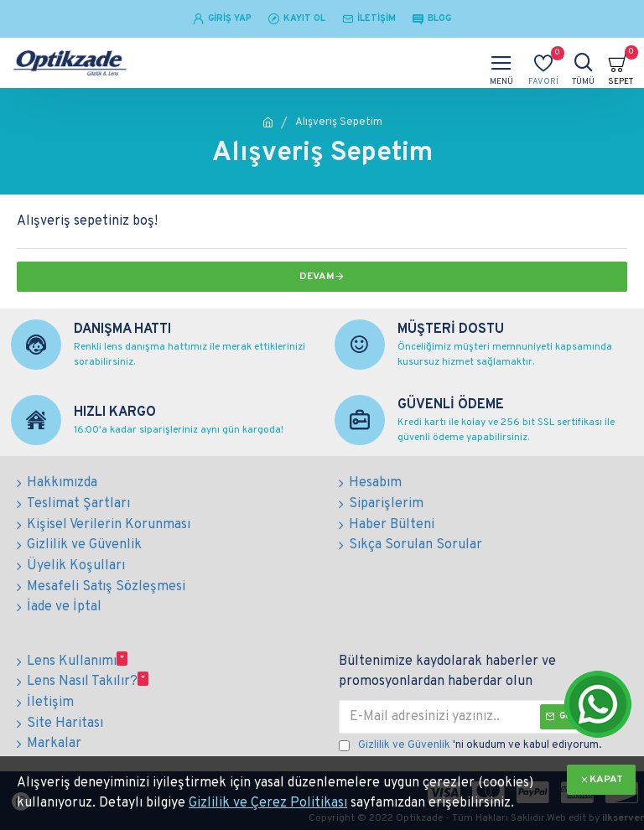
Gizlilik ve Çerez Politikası (268, 803)
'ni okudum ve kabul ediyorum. (470, 742)
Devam (317, 277)
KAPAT (606, 780)
